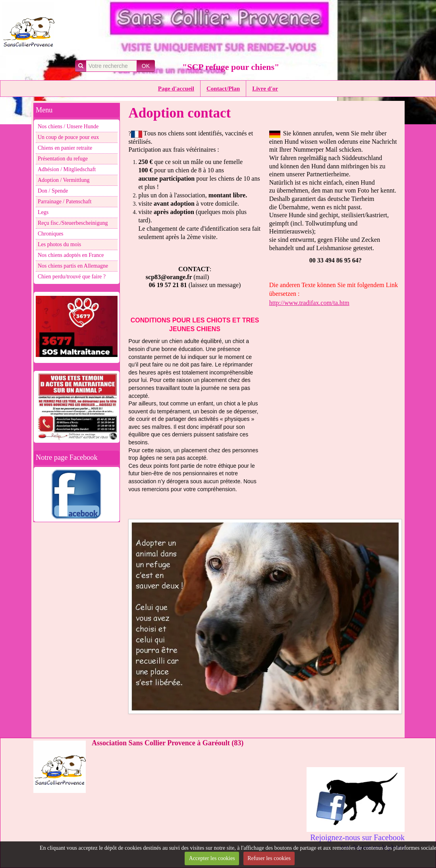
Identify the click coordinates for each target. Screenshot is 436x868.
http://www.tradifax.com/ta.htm (309, 303)
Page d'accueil (176, 89)
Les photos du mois (59, 244)
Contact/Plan (223, 89)
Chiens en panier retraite (65, 148)
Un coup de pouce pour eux (68, 137)
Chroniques (51, 234)
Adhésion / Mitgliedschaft (67, 169)
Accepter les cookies (212, 858)
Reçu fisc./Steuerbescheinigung (73, 223)
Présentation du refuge (63, 159)
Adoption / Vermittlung (64, 180)
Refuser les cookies (269, 858)
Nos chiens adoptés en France (71, 255)
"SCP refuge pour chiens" (231, 67)
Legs (43, 212)
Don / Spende (53, 191)
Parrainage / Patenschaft (65, 202)
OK (146, 66)
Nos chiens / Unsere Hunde (68, 126)
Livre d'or (265, 89)
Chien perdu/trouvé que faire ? (72, 277)
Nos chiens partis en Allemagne (73, 266)
